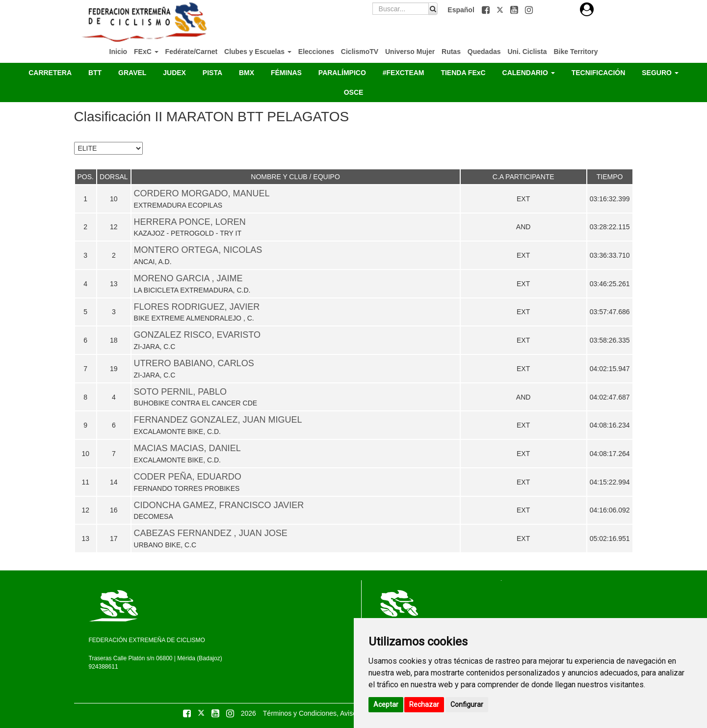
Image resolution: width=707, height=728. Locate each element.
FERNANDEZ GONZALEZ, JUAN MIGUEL (218, 420)
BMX (247, 73)
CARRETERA (50, 73)
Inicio (118, 52)
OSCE (354, 92)
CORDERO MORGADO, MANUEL (202, 193)
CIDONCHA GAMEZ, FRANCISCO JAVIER (219, 505)
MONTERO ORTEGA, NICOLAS (198, 250)
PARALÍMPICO (342, 73)
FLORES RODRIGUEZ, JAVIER (197, 307)
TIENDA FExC (463, 73)
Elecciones (316, 52)
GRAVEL (132, 73)
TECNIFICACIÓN (599, 73)
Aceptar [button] (386, 704)
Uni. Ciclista (527, 52)
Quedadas (484, 52)
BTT (95, 73)
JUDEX (174, 73)
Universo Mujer (410, 52)
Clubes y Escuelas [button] (258, 52)
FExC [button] (146, 52)
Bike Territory (576, 52)
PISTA (212, 73)
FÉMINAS (286, 73)
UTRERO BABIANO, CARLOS (194, 363)
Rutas (451, 52)
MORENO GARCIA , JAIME (188, 278)
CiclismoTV (360, 52)
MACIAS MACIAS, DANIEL (187, 448)
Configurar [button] (467, 704)
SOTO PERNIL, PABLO (180, 392)
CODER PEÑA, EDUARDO (188, 477)
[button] (487, 10)
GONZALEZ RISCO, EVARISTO (197, 335)
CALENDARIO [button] (529, 73)
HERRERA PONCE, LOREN (190, 222)
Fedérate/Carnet (192, 52)
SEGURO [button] (660, 73)
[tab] (587, 10)
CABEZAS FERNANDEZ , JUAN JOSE (211, 533)
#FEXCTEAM (404, 73)
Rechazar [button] (424, 704)
